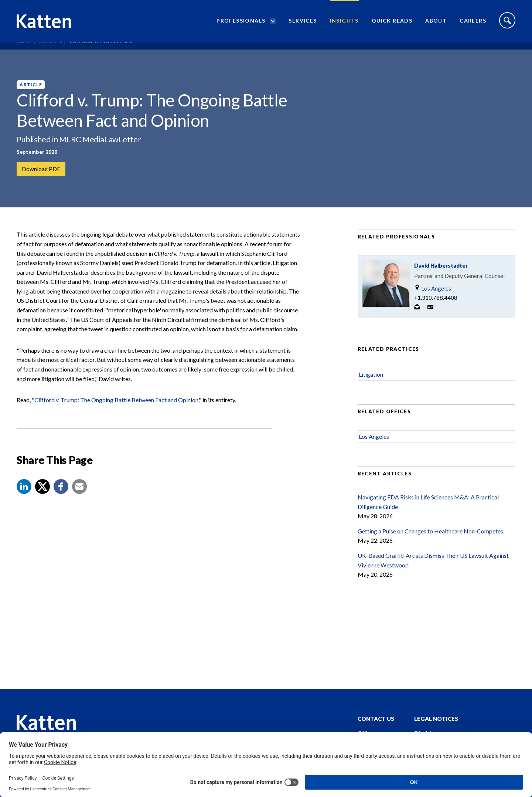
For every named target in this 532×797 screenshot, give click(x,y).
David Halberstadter (441, 280)
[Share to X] (42, 501)
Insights (344, 24)
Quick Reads (392, 24)
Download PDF (42, 169)
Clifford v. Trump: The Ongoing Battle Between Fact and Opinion (116, 414)
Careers (473, 24)
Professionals (241, 24)
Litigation (371, 388)
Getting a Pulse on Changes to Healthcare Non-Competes (430, 545)
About (436, 24)
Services (303, 24)
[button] (24, 501)
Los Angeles (433, 303)
